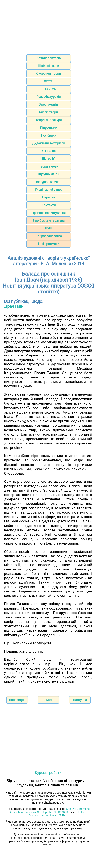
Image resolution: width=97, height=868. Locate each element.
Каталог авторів (49, 58)
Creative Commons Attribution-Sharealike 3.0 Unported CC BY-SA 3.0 (50, 810)
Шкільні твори (49, 66)
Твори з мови (49, 166)
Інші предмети (48, 244)
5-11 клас (49, 151)
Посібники (49, 135)
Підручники (48, 128)
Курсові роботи (48, 773)
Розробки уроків (48, 97)
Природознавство (49, 236)
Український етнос (48, 190)
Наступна (80, 700)
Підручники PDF (49, 174)
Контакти (49, 205)
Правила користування (49, 213)
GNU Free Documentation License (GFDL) (57, 814)
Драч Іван (14, 306)
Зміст (48, 700)
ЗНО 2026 (49, 89)
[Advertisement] (48, 26)
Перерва (48, 197)
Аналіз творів (49, 112)
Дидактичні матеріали (48, 143)
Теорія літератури (49, 120)
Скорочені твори (48, 73)
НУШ (48, 228)
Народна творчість (49, 182)
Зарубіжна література (49, 221)
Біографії (49, 159)
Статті (48, 81)
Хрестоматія (48, 104)
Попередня (17, 700)
